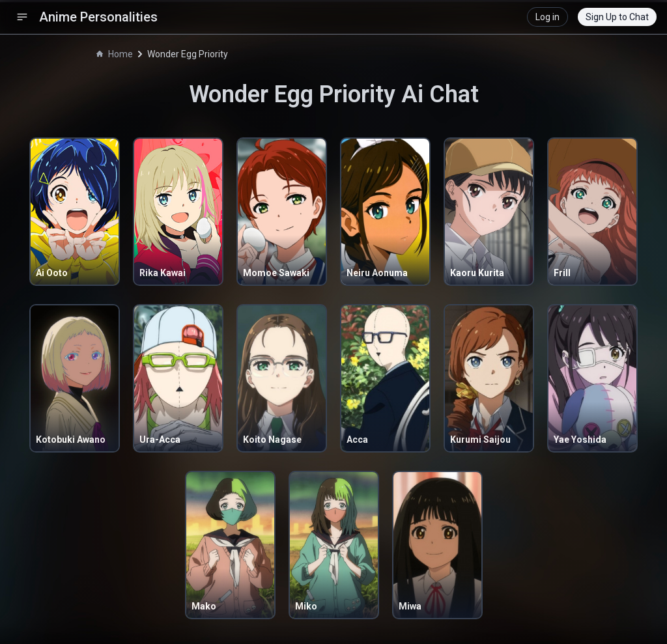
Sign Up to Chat (617, 17)
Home (115, 54)
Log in (547, 17)
